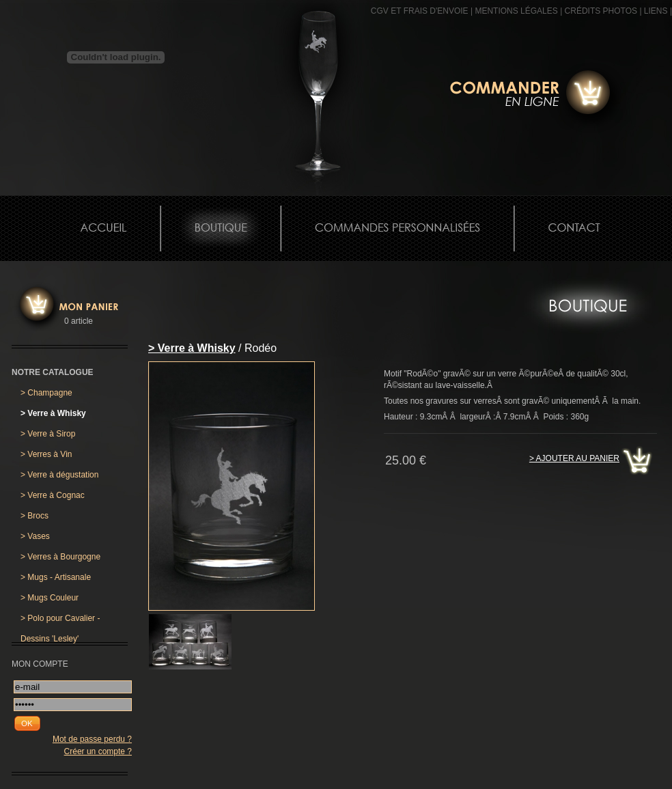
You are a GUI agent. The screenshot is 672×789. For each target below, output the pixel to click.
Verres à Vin (46, 454)
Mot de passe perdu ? (92, 739)
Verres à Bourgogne (60, 557)
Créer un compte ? (98, 751)
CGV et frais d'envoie (420, 11)
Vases (35, 536)
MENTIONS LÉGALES (516, 11)
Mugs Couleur (50, 598)
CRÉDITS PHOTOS (601, 11)
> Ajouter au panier (574, 458)
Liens (656, 11)
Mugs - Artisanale (56, 577)
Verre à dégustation (59, 475)
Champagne (46, 393)
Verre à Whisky (53, 413)
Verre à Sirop (48, 434)
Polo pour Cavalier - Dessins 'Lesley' (60, 621)
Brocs (34, 516)
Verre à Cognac (53, 495)
